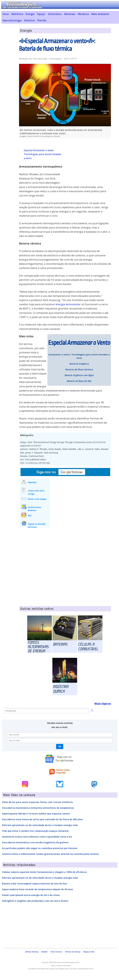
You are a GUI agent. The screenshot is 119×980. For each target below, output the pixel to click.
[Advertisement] (88, 163)
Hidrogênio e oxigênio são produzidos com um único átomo (35, 901)
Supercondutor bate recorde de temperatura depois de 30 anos (37, 889)
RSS (30, 515)
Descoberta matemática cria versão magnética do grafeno (35, 842)
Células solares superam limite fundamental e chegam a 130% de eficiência (44, 872)
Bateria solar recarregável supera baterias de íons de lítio (34, 883)
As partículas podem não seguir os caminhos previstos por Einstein (40, 848)
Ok (60, 746)
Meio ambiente (100, 14)
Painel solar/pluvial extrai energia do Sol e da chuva (31, 895)
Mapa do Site (89, 952)
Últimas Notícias (32, 952)
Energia (30, 14)
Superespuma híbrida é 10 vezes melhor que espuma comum (36, 814)
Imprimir (32, 482)
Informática (55, 14)
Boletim (45, 952)
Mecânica (83, 14)
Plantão (42, 20)
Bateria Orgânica (79, 364)
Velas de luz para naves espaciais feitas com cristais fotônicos (37, 802)
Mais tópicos (103, 704)
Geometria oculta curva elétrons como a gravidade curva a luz (37, 837)
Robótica (29, 20)
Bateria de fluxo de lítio (79, 381)
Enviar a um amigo (37, 499)
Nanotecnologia (12, 20)
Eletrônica (17, 14)
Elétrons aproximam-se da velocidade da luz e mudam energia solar (40, 825)
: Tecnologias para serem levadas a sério (42, 154)
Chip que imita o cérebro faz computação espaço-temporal (35, 831)
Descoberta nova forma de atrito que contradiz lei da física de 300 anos (42, 819)
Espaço (41, 14)
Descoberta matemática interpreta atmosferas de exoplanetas (38, 808)
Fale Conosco (56, 952)
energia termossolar (68, 304)
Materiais (70, 14)
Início (6, 14)
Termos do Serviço (73, 952)
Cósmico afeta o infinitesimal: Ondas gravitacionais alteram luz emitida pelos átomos (50, 854)
